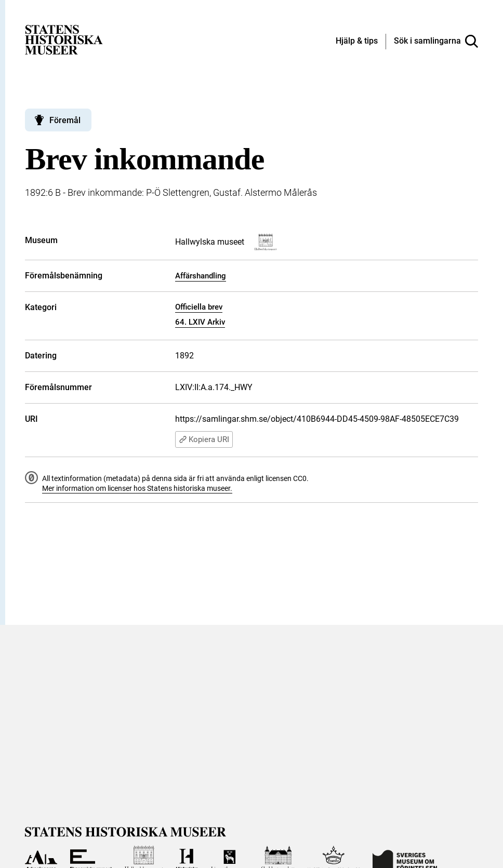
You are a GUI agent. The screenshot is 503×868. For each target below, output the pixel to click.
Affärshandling (201, 276)
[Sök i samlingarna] (436, 42)
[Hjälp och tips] (357, 42)
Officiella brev (199, 307)
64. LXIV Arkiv (200, 322)
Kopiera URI (204, 439)
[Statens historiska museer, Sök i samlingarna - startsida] (64, 39)
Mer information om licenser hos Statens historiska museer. (137, 488)
